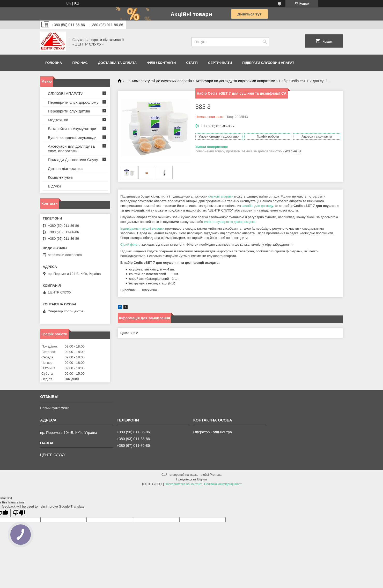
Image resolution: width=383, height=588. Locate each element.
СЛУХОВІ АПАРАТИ (66, 93)
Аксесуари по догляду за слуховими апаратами (235, 81)
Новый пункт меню (55, 408)
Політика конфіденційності (223, 484)
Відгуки (54, 186)
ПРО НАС (80, 63)
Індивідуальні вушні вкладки (142, 228)
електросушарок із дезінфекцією (229, 222)
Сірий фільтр (130, 244)
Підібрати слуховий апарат (268, 63)
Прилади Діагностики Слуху (73, 160)
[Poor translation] (19, 513)
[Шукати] (265, 42)
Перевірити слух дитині (69, 111)
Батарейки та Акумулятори (72, 129)
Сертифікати (220, 63)
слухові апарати (221, 196)
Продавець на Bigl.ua (192, 479)
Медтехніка (58, 120)
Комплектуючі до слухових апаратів (162, 81)
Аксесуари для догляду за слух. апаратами (71, 149)
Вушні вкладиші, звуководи (72, 137)
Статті (192, 63)
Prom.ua (216, 475)
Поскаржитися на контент (183, 484)
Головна (54, 63)
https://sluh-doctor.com (65, 255)
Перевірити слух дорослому (73, 102)
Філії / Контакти (161, 63)
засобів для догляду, (258, 206)
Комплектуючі (60, 177)
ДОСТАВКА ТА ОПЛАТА (117, 63)
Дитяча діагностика (65, 168)
